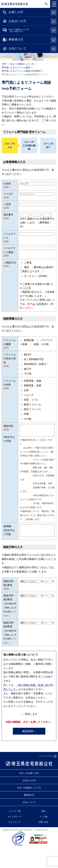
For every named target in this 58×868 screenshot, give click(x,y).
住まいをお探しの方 (29, 778)
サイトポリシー (14, 821)
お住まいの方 (32, 21)
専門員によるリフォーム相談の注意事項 (21, 71)
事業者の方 (32, 39)
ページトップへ (46, 761)
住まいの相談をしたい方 (32, 30)
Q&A (44, 816)
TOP (4, 64)
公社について (32, 48)
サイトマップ (15, 827)
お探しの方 (32, 12)
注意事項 (41, 304)
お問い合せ (44, 827)
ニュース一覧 (15, 816)
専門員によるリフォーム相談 (16, 67)
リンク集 (43, 821)
